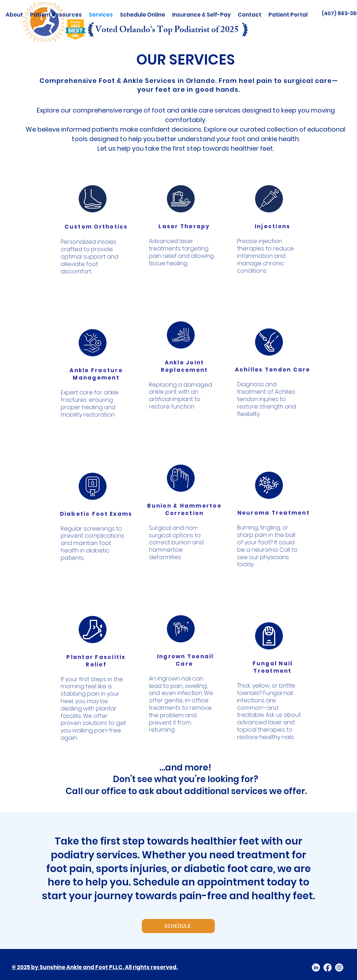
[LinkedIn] (316, 967)
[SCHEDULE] (178, 926)
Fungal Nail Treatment (273, 667)
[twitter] (339, 967)
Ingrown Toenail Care (185, 660)
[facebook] (328, 967)
